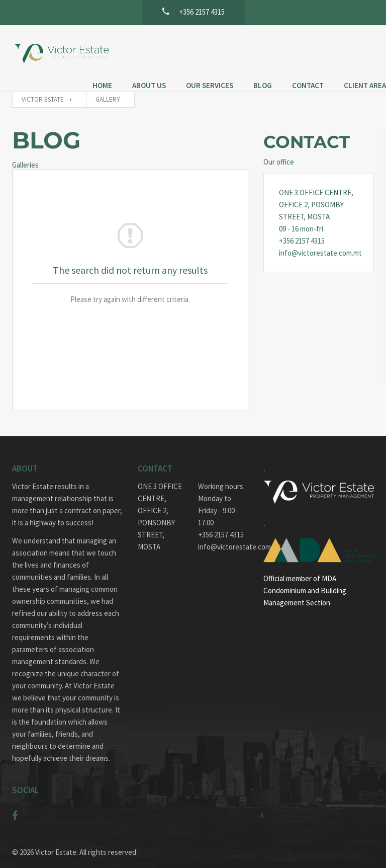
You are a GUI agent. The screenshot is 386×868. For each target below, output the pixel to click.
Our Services (237, 45)
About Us (177, 45)
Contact (335, 45)
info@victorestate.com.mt (319, 240)
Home (130, 45)
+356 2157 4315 (302, 228)
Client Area (141, 57)
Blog (290, 45)
